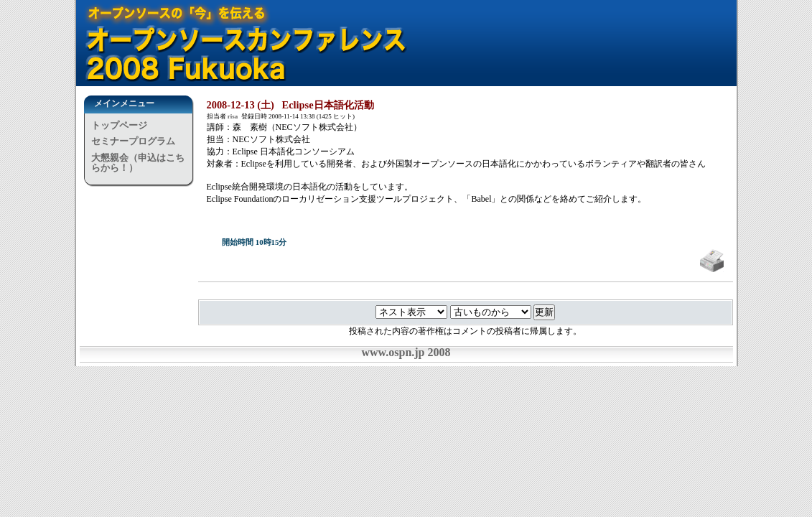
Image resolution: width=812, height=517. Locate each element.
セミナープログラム (133, 141)
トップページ (119, 125)
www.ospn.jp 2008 (406, 352)
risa (233, 116)
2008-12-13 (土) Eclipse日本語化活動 (290, 105)
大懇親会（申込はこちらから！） (138, 163)
